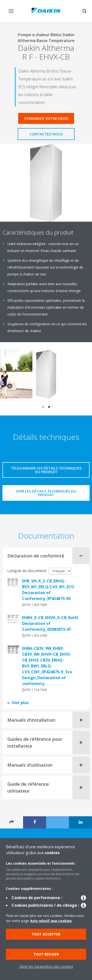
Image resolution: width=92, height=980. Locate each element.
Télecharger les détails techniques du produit (46, 470)
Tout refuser (46, 954)
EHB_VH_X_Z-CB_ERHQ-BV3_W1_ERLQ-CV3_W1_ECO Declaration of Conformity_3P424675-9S (48, 590)
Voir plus (20, 703)
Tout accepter (46, 934)
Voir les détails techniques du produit (46, 493)
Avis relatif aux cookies (51, 921)
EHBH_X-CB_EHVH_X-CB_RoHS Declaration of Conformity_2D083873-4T (50, 623)
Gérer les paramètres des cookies (46, 966)
